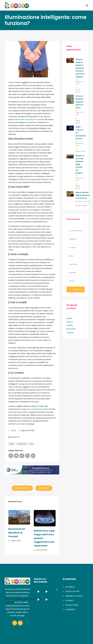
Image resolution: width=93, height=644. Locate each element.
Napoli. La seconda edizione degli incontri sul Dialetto (80, 164)
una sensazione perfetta (38, 409)
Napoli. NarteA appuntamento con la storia (82, 195)
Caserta (70, 333)
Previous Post (22, 488)
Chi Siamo (70, 587)
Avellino (70, 325)
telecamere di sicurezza (25, 119)
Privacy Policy (72, 605)
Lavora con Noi (72, 591)
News (14, 430)
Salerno (70, 322)
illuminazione (22, 444)
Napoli (78, 89)
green (12, 444)
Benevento (71, 329)
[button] (76, 239)
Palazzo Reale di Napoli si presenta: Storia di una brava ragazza (80, 68)
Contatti (69, 600)
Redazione (15, 437)
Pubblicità (70, 609)
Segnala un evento (74, 596)
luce (31, 444)
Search (76, 289)
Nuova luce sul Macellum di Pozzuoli (17, 533)
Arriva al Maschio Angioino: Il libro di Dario (80, 102)
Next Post (44, 488)
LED (38, 331)
